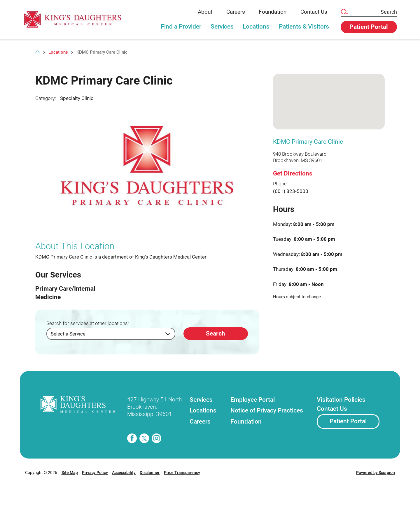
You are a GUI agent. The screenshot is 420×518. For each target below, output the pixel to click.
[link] (77, 19)
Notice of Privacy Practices (267, 410)
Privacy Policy (95, 473)
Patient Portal (348, 421)
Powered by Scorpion (376, 473)
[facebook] (132, 438)
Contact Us (314, 12)
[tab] (181, 30)
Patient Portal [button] (369, 27)
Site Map (70, 473)
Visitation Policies (341, 400)
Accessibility (124, 473)
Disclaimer (150, 473)
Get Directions (293, 173)
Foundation (273, 12)
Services (222, 27)
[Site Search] (344, 12)
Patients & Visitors (304, 27)
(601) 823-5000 (291, 191)
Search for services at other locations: (88, 323)
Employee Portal (253, 400)
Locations (256, 27)
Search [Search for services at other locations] (216, 333)
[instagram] (156, 438)
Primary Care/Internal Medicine (65, 293)
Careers (236, 12)
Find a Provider (181, 27)
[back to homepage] (37, 52)
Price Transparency (182, 473)
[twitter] (144, 438)
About (205, 12)
